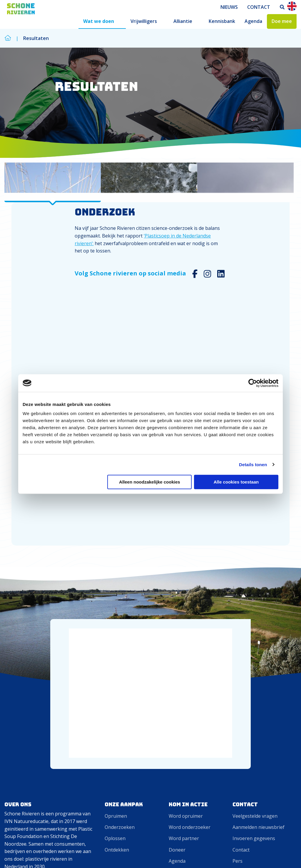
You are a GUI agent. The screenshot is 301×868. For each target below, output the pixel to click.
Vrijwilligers (144, 21)
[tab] (53, 187)
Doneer (177, 615)
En (292, 6)
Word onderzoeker (190, 593)
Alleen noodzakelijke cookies (150, 482)
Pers (238, 626)
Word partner (184, 604)
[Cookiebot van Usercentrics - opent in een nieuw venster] (253, 383)
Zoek (282, 7)
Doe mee (282, 21)
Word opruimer (186, 581)
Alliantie (183, 21)
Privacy (285, 854)
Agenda (253, 21)
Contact (259, 7)
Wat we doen (99, 21)
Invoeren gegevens (254, 604)
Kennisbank (222, 21)
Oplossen (115, 604)
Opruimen (116, 581)
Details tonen (253, 465)
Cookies (261, 854)
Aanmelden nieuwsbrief (259, 593)
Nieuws (229, 7)
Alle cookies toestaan (236, 482)
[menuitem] (229, 7)
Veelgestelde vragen (255, 581)
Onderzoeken (120, 593)
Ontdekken (117, 615)
